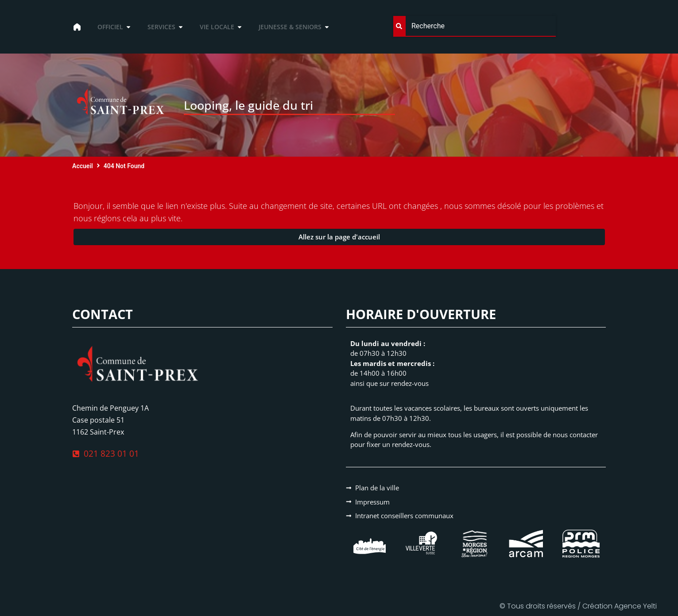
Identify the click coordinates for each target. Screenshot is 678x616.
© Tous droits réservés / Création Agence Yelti (578, 606)
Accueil (83, 166)
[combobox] (475, 26)
